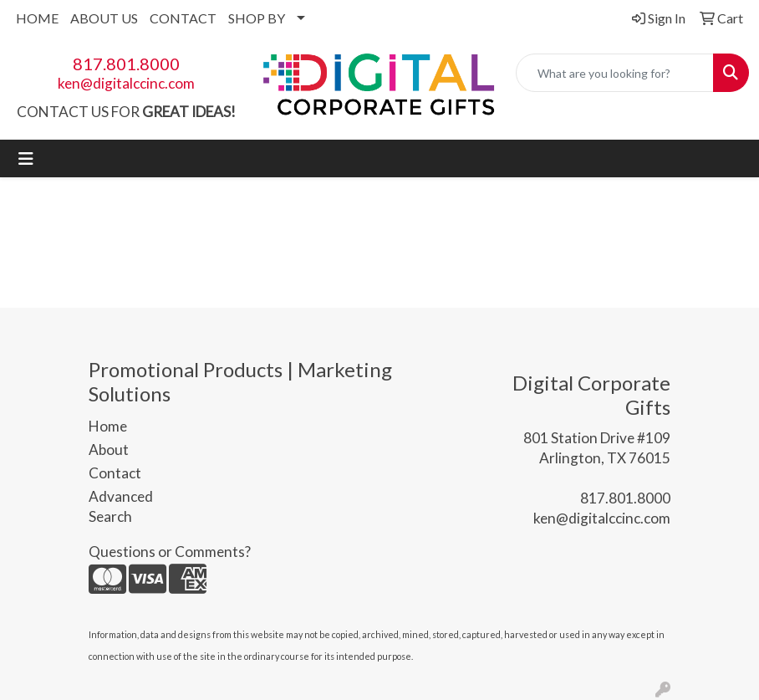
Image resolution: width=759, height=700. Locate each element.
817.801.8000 (126, 64)
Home (108, 426)
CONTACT (183, 18)
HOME (37, 18)
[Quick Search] (615, 73)
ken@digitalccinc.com (126, 83)
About (109, 450)
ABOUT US (104, 18)
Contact (115, 473)
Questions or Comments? (170, 552)
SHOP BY (257, 18)
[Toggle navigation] (26, 158)
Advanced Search (121, 506)
